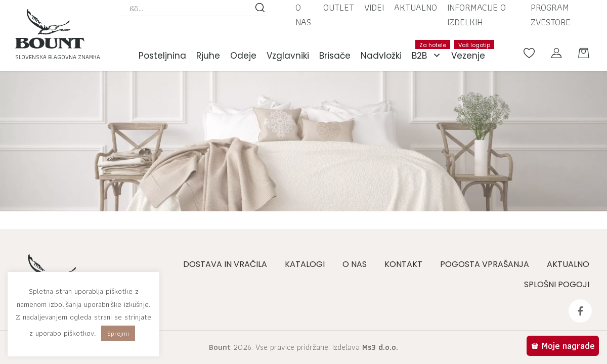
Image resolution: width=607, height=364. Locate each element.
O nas (303, 15)
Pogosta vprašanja (485, 264)
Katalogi (305, 264)
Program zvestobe (551, 15)
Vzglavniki (288, 56)
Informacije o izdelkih (476, 15)
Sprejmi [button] (118, 333)
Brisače (335, 56)
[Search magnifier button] (260, 9)
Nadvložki (381, 56)
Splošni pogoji (557, 284)
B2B (429, 56)
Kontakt (403, 264)
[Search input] (190, 9)
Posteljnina (162, 56)
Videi (374, 7)
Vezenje (471, 51)
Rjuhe (208, 56)
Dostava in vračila (225, 264)
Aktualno (416, 7)
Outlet (339, 7)
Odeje (243, 56)
